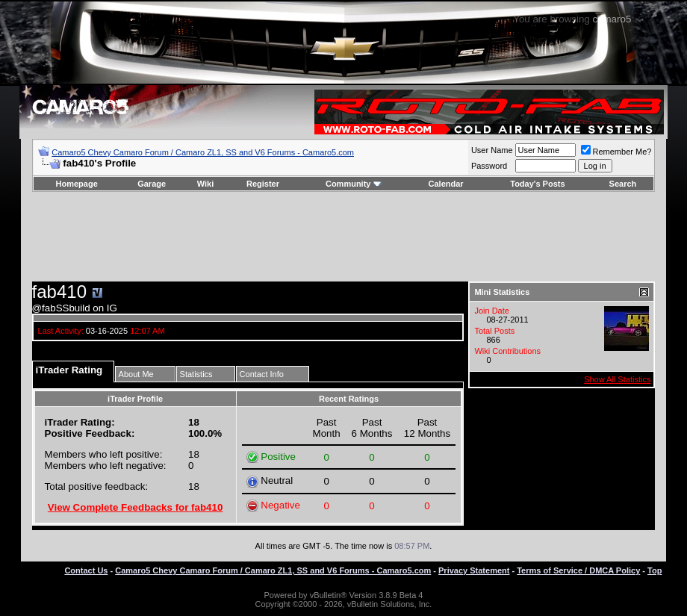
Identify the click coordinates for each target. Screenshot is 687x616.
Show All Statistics (617, 379)
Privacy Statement (474, 570)
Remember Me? (616, 152)
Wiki (206, 184)
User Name (492, 150)
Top (655, 570)
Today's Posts (537, 184)
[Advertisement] (343, 237)
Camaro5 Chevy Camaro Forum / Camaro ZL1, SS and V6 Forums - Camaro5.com (203, 152)
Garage (152, 184)
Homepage (77, 184)
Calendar (446, 184)
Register (263, 184)
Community (354, 184)
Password (489, 166)
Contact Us (86, 570)
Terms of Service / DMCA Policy (578, 570)
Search (623, 184)
